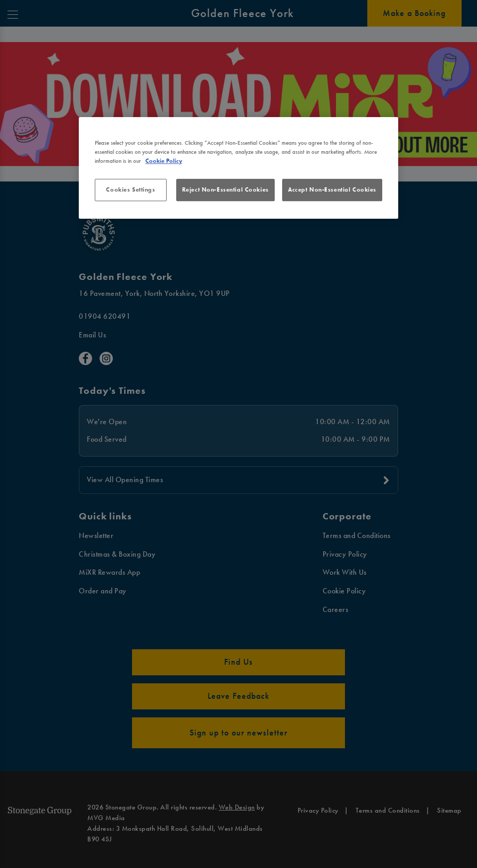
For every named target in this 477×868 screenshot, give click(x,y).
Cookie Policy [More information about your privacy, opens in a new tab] (164, 161)
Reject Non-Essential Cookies (225, 189)
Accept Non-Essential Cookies (332, 189)
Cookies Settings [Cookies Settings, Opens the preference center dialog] (130, 189)
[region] (238, 168)
